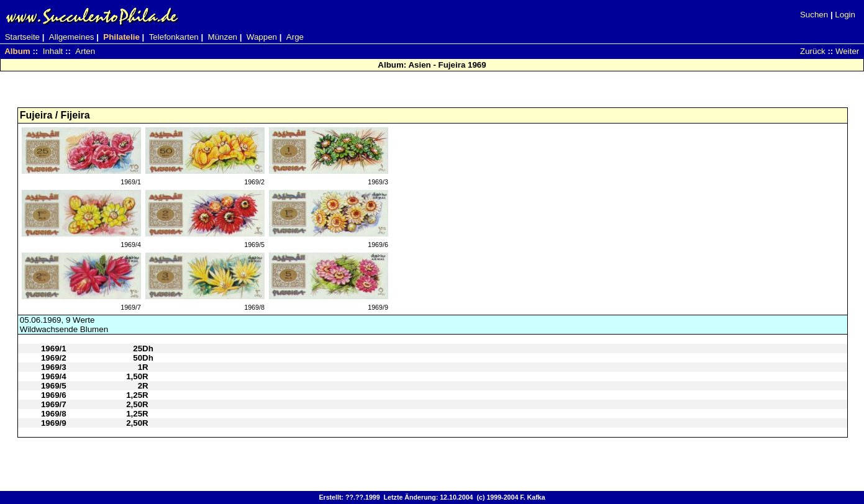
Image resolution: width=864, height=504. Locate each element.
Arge (295, 37)
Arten (85, 51)
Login (845, 15)
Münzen (223, 37)
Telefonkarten (174, 37)
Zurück (813, 51)
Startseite (22, 37)
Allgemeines (72, 37)
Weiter (847, 51)
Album (17, 51)
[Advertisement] (432, 93)
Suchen (814, 15)
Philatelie (121, 37)
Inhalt (53, 51)
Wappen (262, 37)
